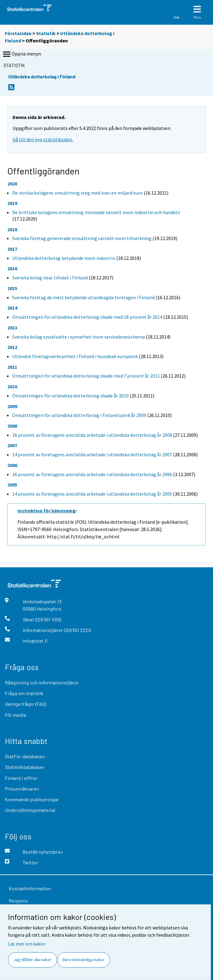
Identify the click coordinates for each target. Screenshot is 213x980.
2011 (12, 367)
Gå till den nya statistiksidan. (43, 139)
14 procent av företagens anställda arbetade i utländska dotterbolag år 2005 (92, 494)
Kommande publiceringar (32, 799)
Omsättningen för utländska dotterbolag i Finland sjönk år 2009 (79, 415)
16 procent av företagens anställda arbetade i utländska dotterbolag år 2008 (92, 435)
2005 (12, 485)
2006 (12, 465)
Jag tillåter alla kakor (32, 960)
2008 (12, 426)
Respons (18, 901)
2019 (12, 203)
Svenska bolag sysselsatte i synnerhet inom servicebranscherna (79, 337)
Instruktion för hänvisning (46, 511)
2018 (12, 229)
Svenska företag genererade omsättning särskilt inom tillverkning (82, 238)
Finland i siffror (21, 778)
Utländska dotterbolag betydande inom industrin (64, 258)
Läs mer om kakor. (27, 944)
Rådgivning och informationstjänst (42, 682)
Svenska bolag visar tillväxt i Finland (50, 278)
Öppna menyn (21, 54)
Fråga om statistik (24, 693)
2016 (12, 268)
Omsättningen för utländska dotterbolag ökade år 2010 (70, 396)
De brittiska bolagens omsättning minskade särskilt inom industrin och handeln (96, 212)
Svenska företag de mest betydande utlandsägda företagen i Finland (83, 297)
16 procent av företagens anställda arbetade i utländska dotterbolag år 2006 (92, 474)
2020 (12, 184)
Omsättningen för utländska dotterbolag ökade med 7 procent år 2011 (86, 376)
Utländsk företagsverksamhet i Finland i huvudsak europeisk (75, 356)
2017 (12, 249)
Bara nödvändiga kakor (84, 960)
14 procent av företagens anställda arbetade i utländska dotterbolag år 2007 (92, 454)
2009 (12, 406)
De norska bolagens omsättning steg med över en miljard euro (77, 193)
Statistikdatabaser (25, 767)
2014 (12, 308)
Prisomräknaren (22, 789)
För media (15, 715)
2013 (12, 328)
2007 (12, 445)
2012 (12, 347)
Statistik (46, 33)
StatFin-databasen (25, 756)
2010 (12, 386)
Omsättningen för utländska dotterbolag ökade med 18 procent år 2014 (87, 317)
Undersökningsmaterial (30, 810)
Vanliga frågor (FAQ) (26, 704)
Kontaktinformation (30, 888)
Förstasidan (18, 33)
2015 (12, 288)
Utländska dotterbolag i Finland (42, 76)
